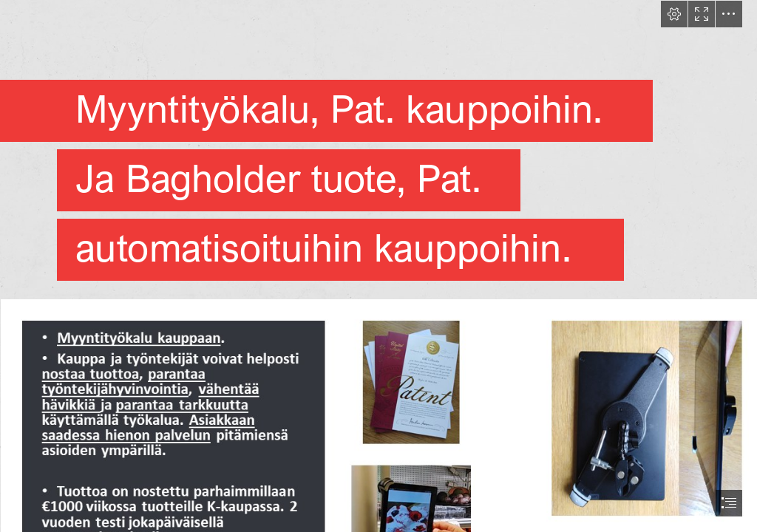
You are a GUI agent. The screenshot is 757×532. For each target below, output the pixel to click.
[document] (378, 266)
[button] (674, 14)
